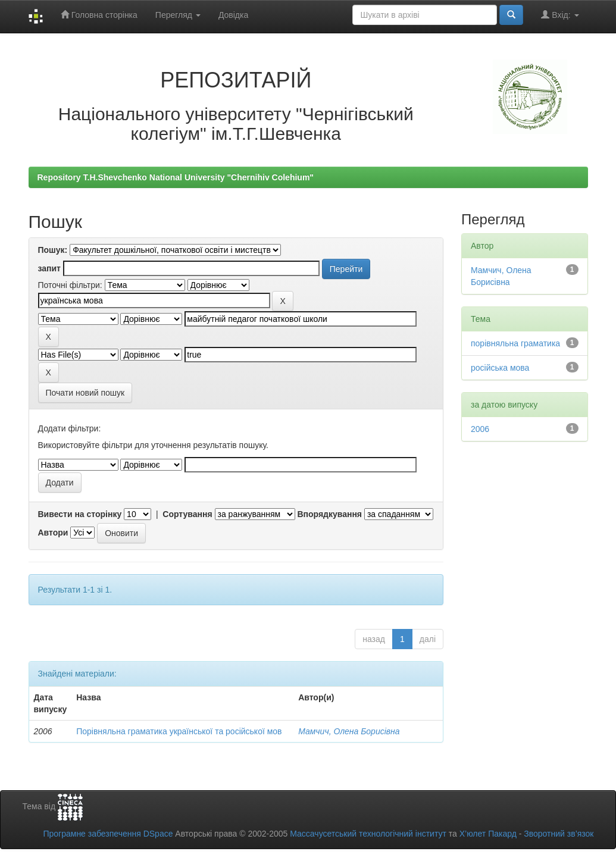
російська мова (500, 368)
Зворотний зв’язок (559, 834)
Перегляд (178, 15)
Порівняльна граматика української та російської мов (179, 731)
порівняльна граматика (515, 343)
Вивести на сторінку (80, 514)
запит (49, 268)
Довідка (233, 15)
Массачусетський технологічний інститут (368, 834)
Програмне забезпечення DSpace (108, 834)
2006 (480, 429)
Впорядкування (329, 514)
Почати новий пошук (85, 393)
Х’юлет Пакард (488, 834)
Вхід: (560, 15)
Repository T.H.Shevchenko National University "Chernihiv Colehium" (176, 177)
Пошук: (53, 250)
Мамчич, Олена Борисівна (349, 731)
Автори (53, 533)
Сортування (187, 514)
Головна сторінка (99, 15)
